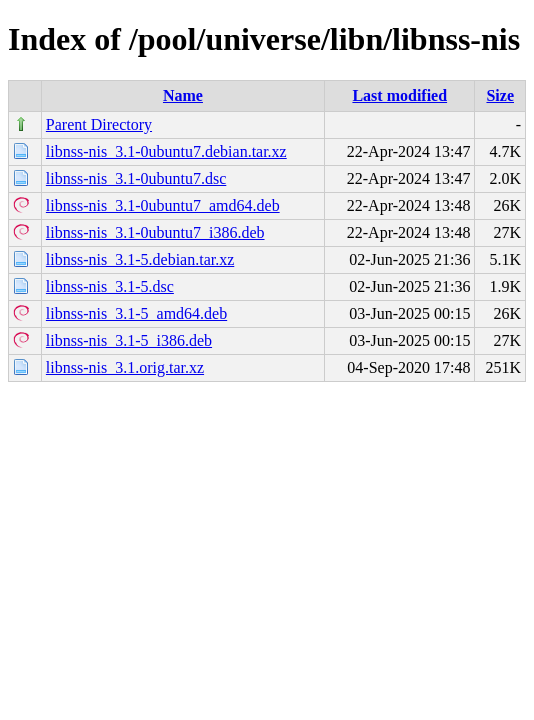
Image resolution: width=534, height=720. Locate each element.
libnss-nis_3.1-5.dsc (110, 286)
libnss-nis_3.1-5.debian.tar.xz (140, 259)
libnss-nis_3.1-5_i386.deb (129, 340)
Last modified (399, 95)
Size (500, 95)
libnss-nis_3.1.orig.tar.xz (125, 367)
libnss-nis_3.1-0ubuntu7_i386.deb (155, 232)
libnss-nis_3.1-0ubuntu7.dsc (136, 178)
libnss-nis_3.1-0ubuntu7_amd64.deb (163, 205)
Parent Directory (99, 124)
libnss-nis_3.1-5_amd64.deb (136, 313)
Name (183, 95)
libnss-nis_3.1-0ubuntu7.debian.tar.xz (166, 151)
